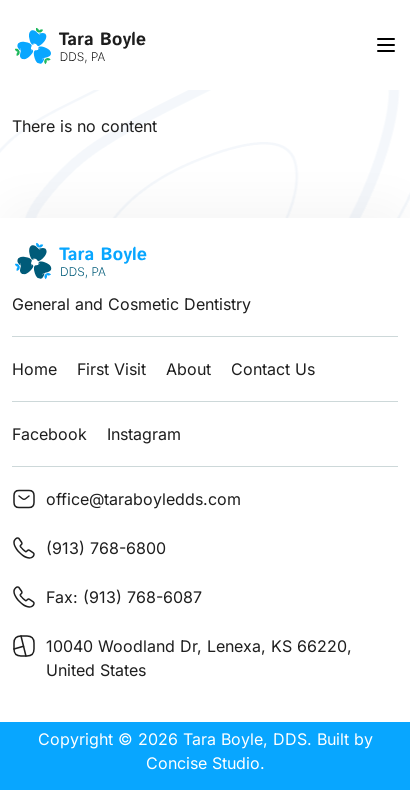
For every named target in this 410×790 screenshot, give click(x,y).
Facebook (49, 434)
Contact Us (273, 369)
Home (34, 369)
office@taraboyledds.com (143, 499)
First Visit (111, 369)
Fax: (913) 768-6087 (124, 597)
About (188, 369)
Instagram (144, 434)
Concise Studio (203, 763)
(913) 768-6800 (106, 548)
